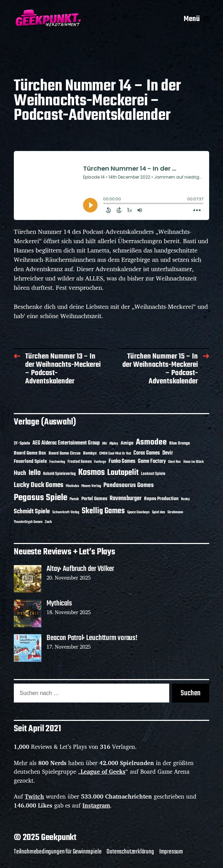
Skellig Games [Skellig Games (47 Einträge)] (103, 511)
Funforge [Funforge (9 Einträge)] (100, 462)
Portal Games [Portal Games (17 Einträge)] (94, 499)
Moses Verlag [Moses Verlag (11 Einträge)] (91, 486)
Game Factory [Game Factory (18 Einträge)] (152, 461)
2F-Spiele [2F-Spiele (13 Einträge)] (22, 443)
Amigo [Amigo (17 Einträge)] (127, 443)
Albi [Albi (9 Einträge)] (104, 444)
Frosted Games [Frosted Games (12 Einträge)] (80, 462)
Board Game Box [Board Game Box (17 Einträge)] (30, 453)
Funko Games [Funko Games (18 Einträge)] (122, 461)
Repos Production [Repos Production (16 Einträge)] (161, 499)
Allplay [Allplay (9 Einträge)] (114, 444)
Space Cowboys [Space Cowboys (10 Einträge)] (138, 512)
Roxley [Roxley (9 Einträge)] (185, 499)
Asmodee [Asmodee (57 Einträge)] (151, 442)
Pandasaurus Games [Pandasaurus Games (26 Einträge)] (129, 485)
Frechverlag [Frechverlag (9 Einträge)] (57, 462)
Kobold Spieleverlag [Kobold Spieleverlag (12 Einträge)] (59, 474)
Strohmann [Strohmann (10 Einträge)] (175, 512)
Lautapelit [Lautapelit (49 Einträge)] (123, 473)
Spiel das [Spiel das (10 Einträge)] (159, 512)
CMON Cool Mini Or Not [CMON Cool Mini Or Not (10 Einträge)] (115, 454)
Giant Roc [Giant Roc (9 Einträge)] (175, 462)
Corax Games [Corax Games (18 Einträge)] (147, 453)
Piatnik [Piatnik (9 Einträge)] (74, 499)
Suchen (191, 693)
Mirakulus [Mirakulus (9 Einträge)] (72, 486)
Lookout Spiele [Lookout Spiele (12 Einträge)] (153, 474)
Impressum (171, 852)
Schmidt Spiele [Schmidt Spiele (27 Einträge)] (32, 512)
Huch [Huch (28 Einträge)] (20, 473)
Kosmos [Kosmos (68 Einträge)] (92, 473)
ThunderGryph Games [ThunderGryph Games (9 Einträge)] (28, 522)
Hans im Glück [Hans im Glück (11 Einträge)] (194, 462)
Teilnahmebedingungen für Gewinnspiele (58, 852)
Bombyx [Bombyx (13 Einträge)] (90, 454)
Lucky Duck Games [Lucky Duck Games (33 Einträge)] (39, 485)
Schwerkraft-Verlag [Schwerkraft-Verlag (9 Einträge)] (66, 512)
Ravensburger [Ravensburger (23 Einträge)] (126, 499)
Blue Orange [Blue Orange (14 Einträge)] (180, 443)
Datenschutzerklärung (130, 852)
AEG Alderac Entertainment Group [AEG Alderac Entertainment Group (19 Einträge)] (66, 443)
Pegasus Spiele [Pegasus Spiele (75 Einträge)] (40, 498)
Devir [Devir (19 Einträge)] (168, 453)
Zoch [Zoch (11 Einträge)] (48, 522)
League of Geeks (103, 771)
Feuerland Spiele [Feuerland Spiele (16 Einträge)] (30, 461)
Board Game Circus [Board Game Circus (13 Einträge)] (65, 454)
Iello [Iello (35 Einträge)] (35, 473)
